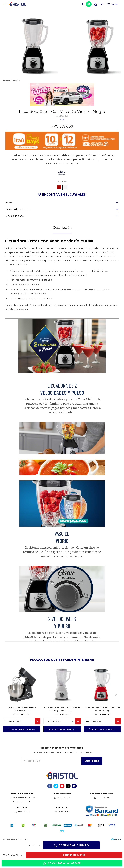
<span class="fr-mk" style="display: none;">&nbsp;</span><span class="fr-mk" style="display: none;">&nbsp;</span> (62, 480)
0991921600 (64, 811)
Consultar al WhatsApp (64, 863)
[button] (82, 4)
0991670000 (64, 798)
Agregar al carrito (74, 845)
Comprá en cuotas (74, 855)
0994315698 (103, 798)
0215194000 (24, 811)
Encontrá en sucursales (64, 195)
